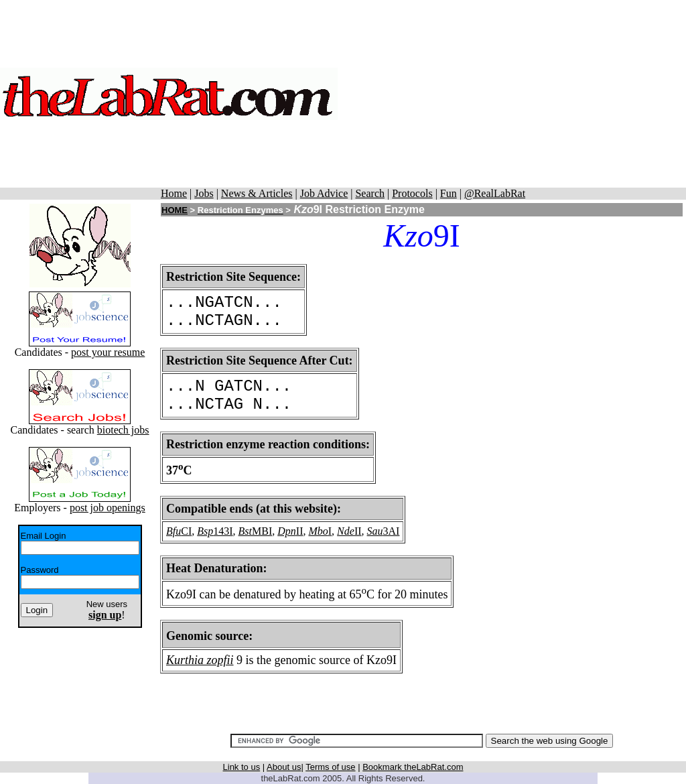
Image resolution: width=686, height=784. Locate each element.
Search (370, 193)
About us (284, 767)
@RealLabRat (495, 193)
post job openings (108, 508)
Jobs (204, 193)
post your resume (108, 352)
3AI (392, 531)
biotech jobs (123, 430)
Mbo (318, 531)
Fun (449, 193)
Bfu (174, 531)
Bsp (205, 531)
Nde (346, 531)
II (300, 531)
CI (186, 531)
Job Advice (324, 193)
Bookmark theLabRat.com (413, 767)
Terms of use (330, 767)
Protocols (412, 193)
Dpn (287, 531)
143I (223, 531)
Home (174, 193)
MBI (262, 531)
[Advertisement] (512, 94)
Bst (245, 531)
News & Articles (257, 193)
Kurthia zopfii (200, 660)
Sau (375, 531)
